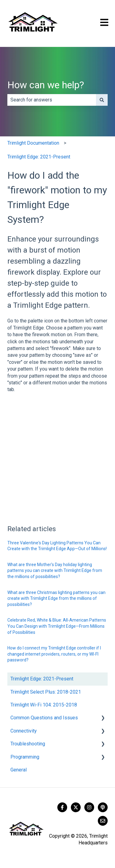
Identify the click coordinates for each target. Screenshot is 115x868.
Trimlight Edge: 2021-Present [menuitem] (42, 679)
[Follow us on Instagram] (89, 807)
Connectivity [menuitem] (24, 731)
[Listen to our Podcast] (103, 807)
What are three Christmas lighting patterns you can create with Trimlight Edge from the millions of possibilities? (56, 598)
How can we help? (46, 85)
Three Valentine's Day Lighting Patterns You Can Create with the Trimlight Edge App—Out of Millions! (57, 546)
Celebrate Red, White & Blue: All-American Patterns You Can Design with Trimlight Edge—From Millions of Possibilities (57, 626)
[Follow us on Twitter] (76, 807)
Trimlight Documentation (33, 143)
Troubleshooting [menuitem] (28, 744)
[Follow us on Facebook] (62, 807)
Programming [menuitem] (25, 757)
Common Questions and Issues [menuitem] (44, 718)
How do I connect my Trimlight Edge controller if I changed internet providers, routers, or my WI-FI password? (54, 654)
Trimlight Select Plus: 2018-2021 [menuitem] (46, 692)
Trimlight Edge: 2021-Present (39, 157)
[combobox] (52, 100)
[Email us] (103, 821)
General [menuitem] (19, 770)
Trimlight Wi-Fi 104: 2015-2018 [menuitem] (44, 705)
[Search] (102, 100)
